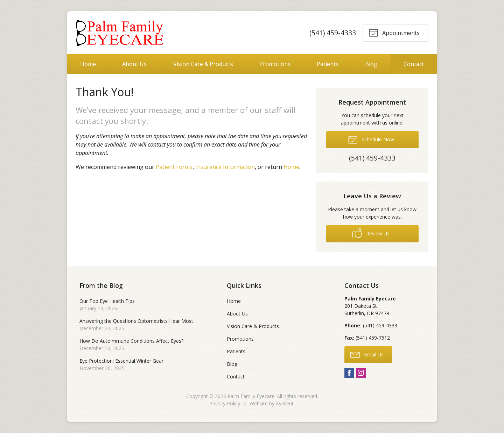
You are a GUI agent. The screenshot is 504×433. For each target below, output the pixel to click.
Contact (414, 64)
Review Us (371, 233)
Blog (371, 64)
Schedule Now (371, 139)
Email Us (367, 354)
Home (88, 64)
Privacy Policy (225, 403)
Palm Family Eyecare (251, 396)
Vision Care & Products (203, 64)
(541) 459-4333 (332, 33)
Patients (328, 64)
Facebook (349, 373)
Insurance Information (225, 167)
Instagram (361, 373)
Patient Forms (174, 167)
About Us (134, 64)
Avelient (285, 403)
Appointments (394, 32)
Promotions (275, 64)
